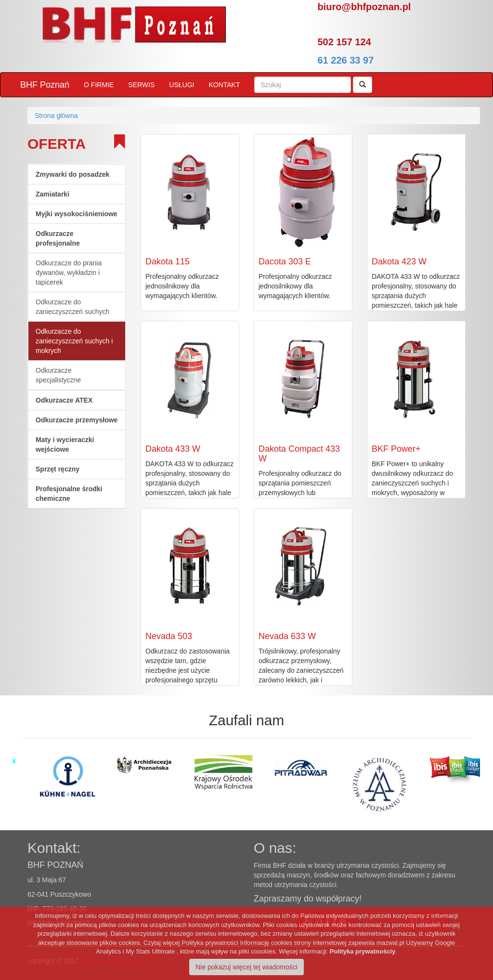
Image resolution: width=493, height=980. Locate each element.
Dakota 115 (168, 261)
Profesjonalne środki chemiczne (69, 494)
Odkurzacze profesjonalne (58, 238)
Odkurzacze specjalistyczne (58, 375)
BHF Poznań (45, 85)
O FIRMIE (99, 85)
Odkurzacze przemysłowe (77, 420)
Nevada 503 (169, 636)
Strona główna (56, 116)
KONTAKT (224, 85)
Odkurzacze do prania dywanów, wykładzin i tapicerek (69, 273)
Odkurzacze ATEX (64, 400)
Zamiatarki (52, 194)
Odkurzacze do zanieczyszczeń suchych (72, 307)
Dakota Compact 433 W (299, 454)
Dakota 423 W (399, 261)
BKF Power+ (396, 449)
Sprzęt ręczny (58, 469)
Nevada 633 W (287, 636)
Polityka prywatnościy (363, 951)
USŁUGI (182, 85)
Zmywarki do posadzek (72, 174)
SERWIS (141, 85)
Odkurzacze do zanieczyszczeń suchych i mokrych (74, 341)
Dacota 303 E (285, 261)
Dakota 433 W (173, 449)
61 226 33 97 (346, 60)
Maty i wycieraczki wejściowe (65, 444)
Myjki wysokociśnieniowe (77, 214)
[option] (35, 766)
